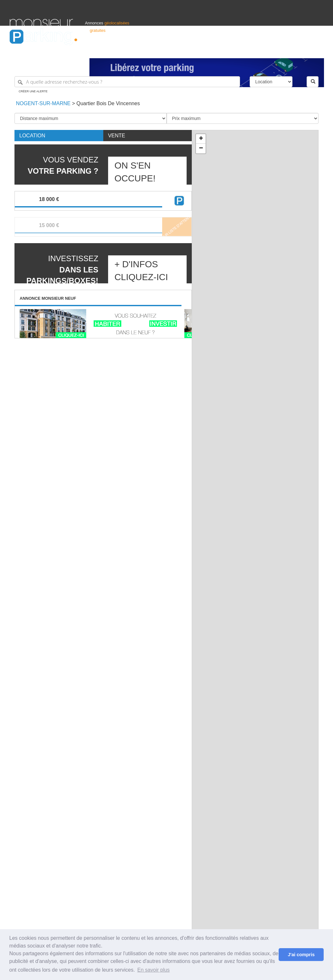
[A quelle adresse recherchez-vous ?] (127, 82)
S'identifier (243, 50)
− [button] (201, 149)
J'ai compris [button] (301, 955)
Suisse (317, 50)
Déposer (264, 50)
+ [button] (201, 139)
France (282, 50)
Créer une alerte (33, 91)
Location (32, 136)
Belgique (300, 50)
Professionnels (217, 50)
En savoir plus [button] (154, 970)
